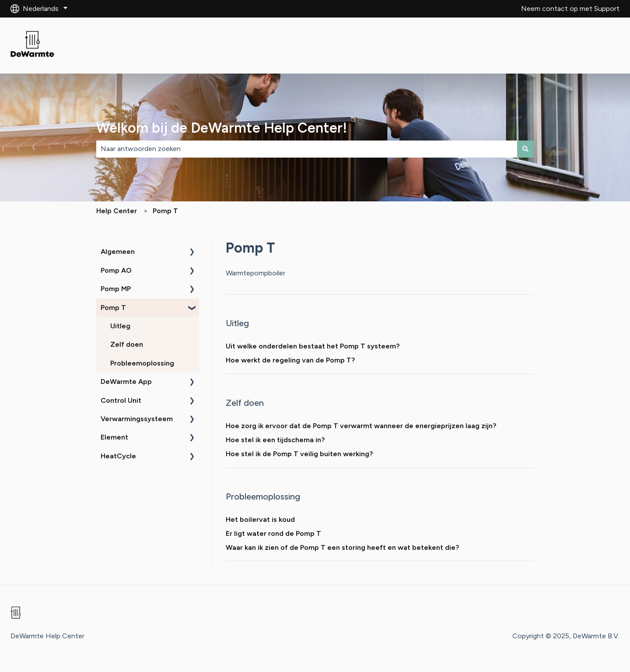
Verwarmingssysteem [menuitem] (137, 419)
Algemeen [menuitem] (118, 252)
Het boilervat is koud (260, 519)
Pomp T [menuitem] (113, 308)
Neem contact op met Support (570, 9)
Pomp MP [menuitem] (116, 289)
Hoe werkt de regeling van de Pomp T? (290, 360)
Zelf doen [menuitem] (127, 344)
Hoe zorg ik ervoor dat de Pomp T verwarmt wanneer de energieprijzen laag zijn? (361, 426)
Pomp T (165, 211)
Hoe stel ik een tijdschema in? (275, 440)
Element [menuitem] (114, 437)
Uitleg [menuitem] (120, 326)
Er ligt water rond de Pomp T (273, 533)
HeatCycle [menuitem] (118, 456)
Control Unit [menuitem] (121, 400)
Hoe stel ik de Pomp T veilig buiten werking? (299, 454)
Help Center (117, 211)
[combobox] (307, 149)
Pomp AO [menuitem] (116, 270)
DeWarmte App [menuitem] (126, 382)
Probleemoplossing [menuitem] (142, 363)
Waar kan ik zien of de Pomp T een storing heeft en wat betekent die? (342, 547)
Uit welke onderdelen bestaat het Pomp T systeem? (313, 346)
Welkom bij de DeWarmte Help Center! (222, 128)
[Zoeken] (525, 149)
